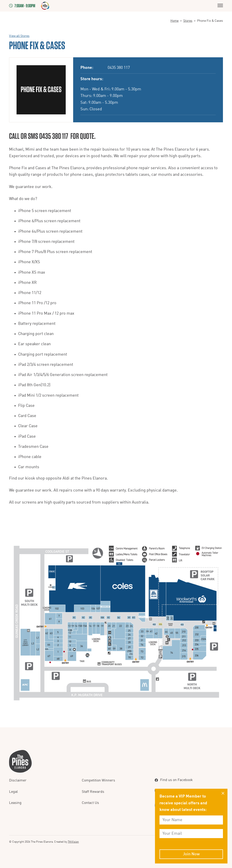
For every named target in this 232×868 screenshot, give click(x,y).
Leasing (15, 803)
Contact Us (90, 803)
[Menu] (220, 6)
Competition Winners (98, 781)
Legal (13, 792)
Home (174, 21)
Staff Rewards (93, 792)
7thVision (73, 842)
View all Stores (19, 36)
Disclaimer (18, 781)
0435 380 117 (119, 68)
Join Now (191, 854)
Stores (188, 21)
